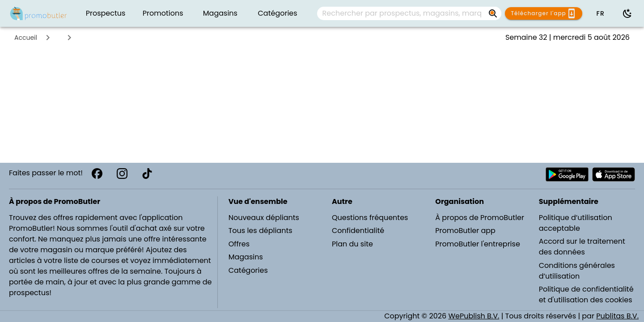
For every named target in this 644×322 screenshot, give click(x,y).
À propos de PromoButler (480, 218)
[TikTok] (147, 174)
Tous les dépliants (261, 231)
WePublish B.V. (474, 316)
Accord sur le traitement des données (582, 247)
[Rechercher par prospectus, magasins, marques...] (402, 13)
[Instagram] (122, 174)
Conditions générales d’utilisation (577, 271)
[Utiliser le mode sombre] (627, 13)
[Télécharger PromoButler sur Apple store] (614, 174)
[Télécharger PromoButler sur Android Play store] (567, 174)
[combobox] (409, 13)
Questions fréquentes (370, 218)
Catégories (248, 270)
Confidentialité (358, 231)
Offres (239, 244)
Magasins (246, 257)
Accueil (26, 38)
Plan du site (352, 244)
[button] (600, 13)
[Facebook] (97, 174)
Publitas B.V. (617, 316)
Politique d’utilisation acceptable (576, 223)
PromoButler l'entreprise (478, 244)
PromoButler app (465, 231)
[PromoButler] (38, 13)
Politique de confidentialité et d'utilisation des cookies (586, 294)
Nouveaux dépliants (264, 218)
